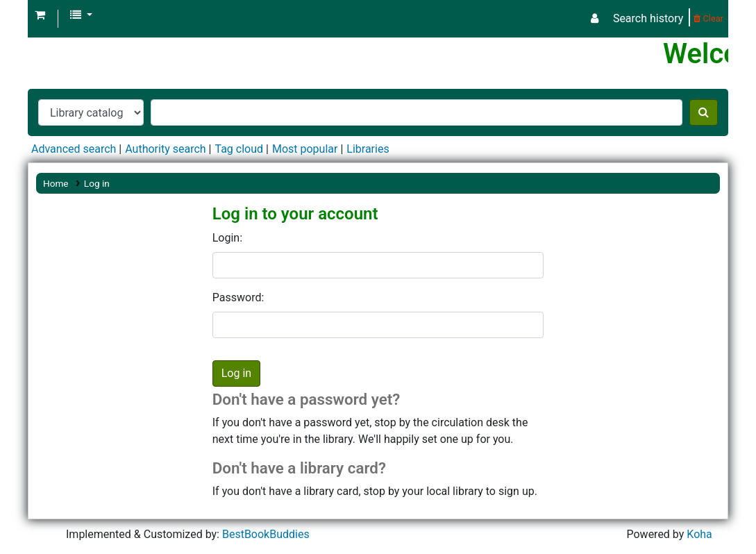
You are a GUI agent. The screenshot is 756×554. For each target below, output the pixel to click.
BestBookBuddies (266, 534)
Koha (699, 534)
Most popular (305, 149)
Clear (708, 18)
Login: (227, 238)
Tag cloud (239, 149)
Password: (238, 297)
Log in (97, 183)
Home (56, 183)
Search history (648, 18)
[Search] (704, 112)
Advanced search (74, 149)
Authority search (165, 149)
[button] (40, 15)
